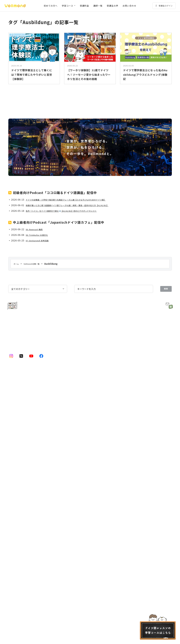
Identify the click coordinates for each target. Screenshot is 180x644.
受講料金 (84, 6)
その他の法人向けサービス (84, 532)
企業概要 (125, 516)
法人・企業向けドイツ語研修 (85, 524)
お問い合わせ (129, 6)
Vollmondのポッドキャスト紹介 (133, 493)
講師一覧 (98, 6)
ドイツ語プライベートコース (25, 516)
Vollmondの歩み (129, 524)
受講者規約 (13, 566)
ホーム (11, 493)
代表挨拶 (125, 509)
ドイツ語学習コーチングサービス (87, 516)
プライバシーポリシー (68, 566)
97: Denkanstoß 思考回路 (40, 309)
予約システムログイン (82, 539)
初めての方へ (51, 6)
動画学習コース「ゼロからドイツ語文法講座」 (34, 524)
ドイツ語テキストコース (23, 539)
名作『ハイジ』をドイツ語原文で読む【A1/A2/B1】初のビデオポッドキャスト (70, 280)
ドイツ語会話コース (21, 532)
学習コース (67, 6)
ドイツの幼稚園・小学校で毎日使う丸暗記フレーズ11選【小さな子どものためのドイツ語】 (76, 268)
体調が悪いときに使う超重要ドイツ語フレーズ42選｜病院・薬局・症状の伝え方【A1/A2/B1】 (77, 274)
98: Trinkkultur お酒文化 (40, 304)
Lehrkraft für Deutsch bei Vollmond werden (140, 532)
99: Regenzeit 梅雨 (36, 298)
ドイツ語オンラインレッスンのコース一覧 (28, 501)
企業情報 (122, 501)
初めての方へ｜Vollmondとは (23, 547)
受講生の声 (112, 6)
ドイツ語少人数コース (22, 509)
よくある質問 (124, 539)
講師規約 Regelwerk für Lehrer (38, 566)
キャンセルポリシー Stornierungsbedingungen (105, 566)
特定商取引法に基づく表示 (145, 566)
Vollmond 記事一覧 (81, 547)
